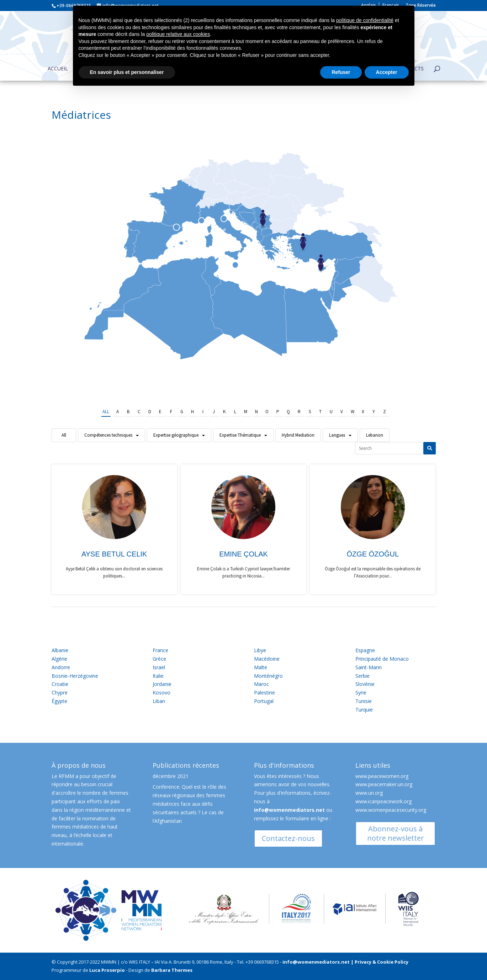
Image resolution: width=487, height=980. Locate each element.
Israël (159, 667)
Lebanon (375, 435)
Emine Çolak (243, 554)
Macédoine (267, 659)
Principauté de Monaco (382, 659)
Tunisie (364, 701)
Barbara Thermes (172, 970)
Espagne (365, 650)
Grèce (159, 659)
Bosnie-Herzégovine (75, 676)
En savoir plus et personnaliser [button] (127, 72)
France (160, 650)
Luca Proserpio (107, 970)
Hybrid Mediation (298, 435)
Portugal (264, 701)
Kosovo (162, 693)
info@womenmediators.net (289, 810)
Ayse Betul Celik (114, 554)
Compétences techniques (108, 435)
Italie (158, 676)
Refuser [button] (341, 72)
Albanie (60, 650)
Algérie (59, 659)
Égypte (59, 701)
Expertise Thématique (240, 435)
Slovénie (365, 684)
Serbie (362, 676)
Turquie (364, 710)
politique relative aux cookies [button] (178, 34)
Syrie (361, 693)
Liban (159, 701)
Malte (261, 667)
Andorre (61, 667)
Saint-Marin (369, 667)
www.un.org (369, 793)
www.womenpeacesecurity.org (391, 810)
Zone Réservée (421, 6)
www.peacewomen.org (382, 776)
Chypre (60, 693)
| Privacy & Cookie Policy (380, 962)
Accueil (58, 69)
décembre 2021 (171, 776)
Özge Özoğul (373, 554)
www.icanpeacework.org (383, 801)
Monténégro (268, 676)
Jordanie (162, 684)
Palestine (264, 693)
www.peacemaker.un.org (384, 784)
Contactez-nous (288, 838)
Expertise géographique (176, 435)
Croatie (60, 684)
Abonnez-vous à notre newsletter (396, 833)
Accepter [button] (387, 72)
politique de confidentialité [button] (365, 20)
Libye (260, 650)
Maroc (261, 684)
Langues (337, 435)
